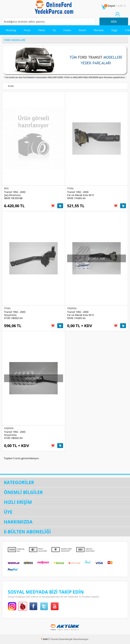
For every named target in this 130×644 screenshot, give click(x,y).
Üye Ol (122, 16)
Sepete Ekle (60, 206)
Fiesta (42, 30)
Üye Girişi (117, 16)
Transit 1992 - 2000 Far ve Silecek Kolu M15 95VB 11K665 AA (80, 195)
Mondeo (99, 30)
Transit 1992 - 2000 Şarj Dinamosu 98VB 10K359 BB (15, 195)
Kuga (114, 30)
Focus (27, 30)
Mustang (11, 30)
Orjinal (72, 308)
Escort (83, 30)
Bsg (6, 188)
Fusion (67, 30)
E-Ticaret (53, 639)
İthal (71, 188)
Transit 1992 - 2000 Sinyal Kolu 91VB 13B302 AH (15, 315)
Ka (54, 30)
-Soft (45, 639)
